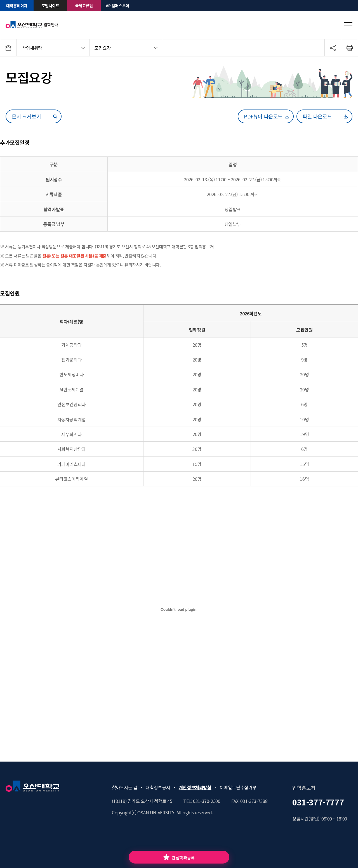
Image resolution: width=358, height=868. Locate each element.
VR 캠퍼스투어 (117, 6)
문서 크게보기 (26, 116)
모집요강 (103, 48)
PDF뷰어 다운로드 (263, 116)
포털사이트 (50, 6)
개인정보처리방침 (195, 787)
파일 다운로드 (317, 116)
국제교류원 (84, 6)
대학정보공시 (158, 787)
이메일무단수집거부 (238, 787)
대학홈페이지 (17, 6)
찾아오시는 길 (125, 787)
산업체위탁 (32, 48)
